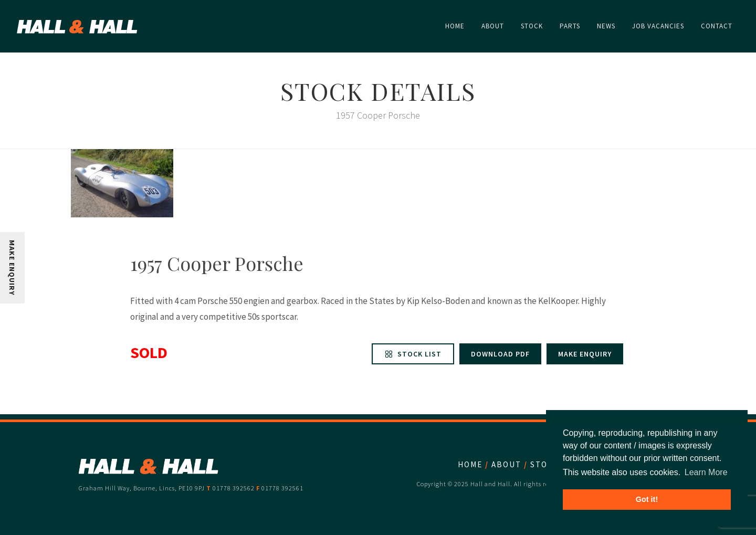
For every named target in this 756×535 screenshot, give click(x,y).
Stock (545, 464)
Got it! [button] (647, 499)
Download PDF (500, 354)
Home (470, 464)
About (506, 464)
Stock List (413, 354)
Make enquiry (585, 354)
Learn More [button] (706, 472)
